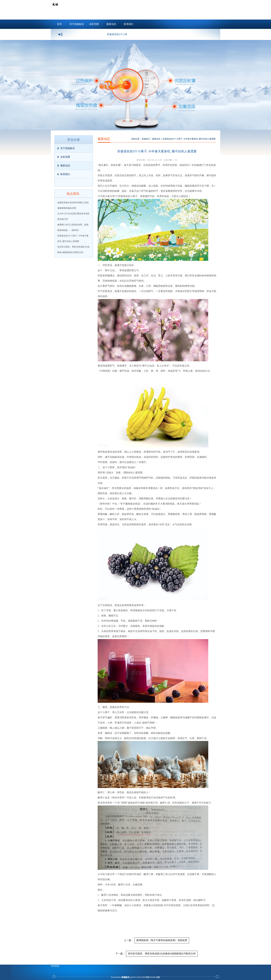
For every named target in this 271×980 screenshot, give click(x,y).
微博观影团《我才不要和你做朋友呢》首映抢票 (162, 940)
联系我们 (129, 24)
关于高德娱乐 (77, 24)
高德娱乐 (146, 139)
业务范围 (94, 24)
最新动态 (111, 24)
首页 (59, 24)
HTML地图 (155, 977)
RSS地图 (145, 977)
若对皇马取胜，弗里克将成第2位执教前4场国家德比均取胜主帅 (162, 954)
